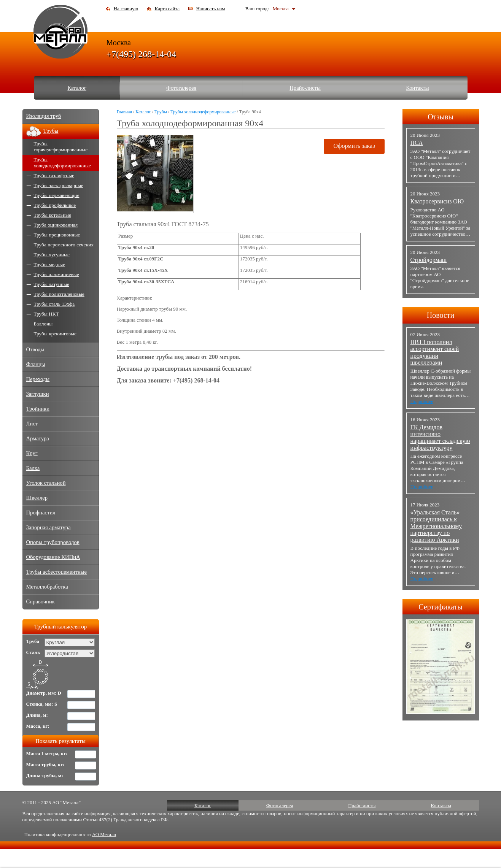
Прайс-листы (305, 88)
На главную (126, 9)
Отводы (35, 349)
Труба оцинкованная (56, 225)
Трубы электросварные (59, 185)
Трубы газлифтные (54, 175)
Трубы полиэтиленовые (59, 294)
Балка (33, 468)
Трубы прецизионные (57, 235)
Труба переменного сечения (64, 245)
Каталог (77, 88)
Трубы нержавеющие (57, 195)
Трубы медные (50, 264)
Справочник (41, 601)
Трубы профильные (55, 205)
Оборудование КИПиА (53, 557)
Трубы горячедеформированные (61, 147)
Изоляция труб (44, 116)
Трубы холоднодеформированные (203, 112)
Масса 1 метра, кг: (47, 753)
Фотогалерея (181, 88)
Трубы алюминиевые (56, 274)
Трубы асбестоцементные (57, 572)
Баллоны (43, 324)
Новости (441, 315)
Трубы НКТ (46, 314)
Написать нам (210, 9)
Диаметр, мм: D (44, 693)
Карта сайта (167, 9)
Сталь (33, 652)
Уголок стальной (46, 483)
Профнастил (41, 513)
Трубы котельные (52, 215)
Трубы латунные (52, 284)
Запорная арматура (49, 527)
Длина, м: (37, 715)
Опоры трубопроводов (53, 542)
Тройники (38, 409)
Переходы (38, 379)
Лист (32, 424)
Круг (32, 453)
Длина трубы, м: (45, 775)
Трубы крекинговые (55, 334)
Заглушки (38, 394)
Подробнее (422, 401)
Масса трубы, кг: (45, 764)
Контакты (417, 88)
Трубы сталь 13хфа (54, 304)
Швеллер (37, 498)
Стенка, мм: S (42, 704)
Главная (124, 112)
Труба (33, 641)
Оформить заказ (354, 146)
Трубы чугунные (52, 255)
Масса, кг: (38, 726)
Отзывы (441, 117)
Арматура (38, 438)
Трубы (161, 112)
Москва (281, 9)
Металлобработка (47, 587)
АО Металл (104, 834)
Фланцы (36, 364)
